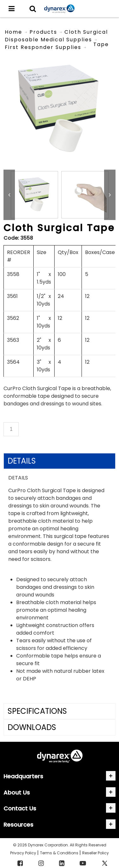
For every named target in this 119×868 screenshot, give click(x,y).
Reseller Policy (96, 853)
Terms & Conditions (60, 853)
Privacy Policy (24, 853)
